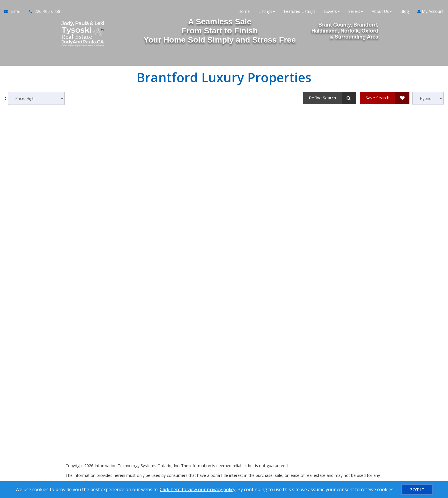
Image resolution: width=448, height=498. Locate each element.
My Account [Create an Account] (431, 11)
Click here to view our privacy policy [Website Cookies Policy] (198, 489)
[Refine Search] (330, 98)
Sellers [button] (356, 11)
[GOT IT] (417, 490)
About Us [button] (382, 11)
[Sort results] (36, 98)
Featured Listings (300, 11)
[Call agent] (43, 11)
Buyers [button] (332, 11)
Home (244, 11)
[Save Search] (385, 98)
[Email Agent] (15, 11)
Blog (405, 11)
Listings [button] (267, 11)
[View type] (428, 98)
